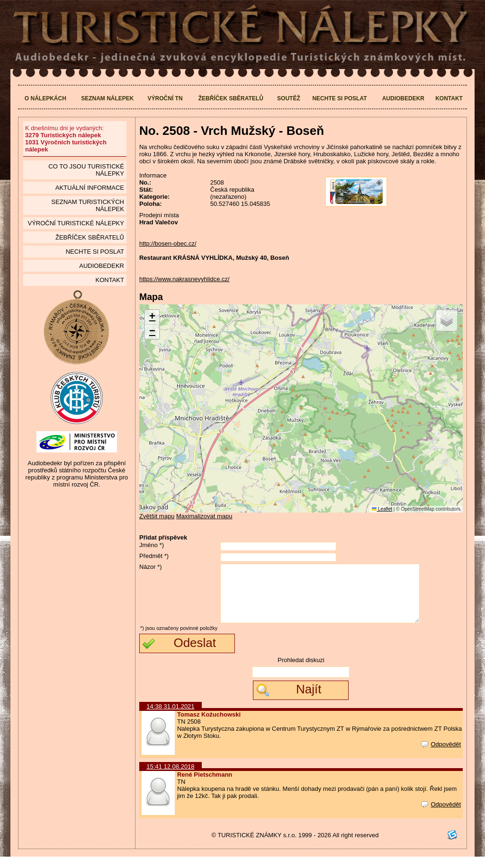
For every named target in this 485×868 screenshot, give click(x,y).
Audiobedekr (403, 98)
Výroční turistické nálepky (76, 223)
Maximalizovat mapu (204, 516)
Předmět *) (154, 556)
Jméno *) (152, 545)
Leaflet (382, 509)
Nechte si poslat (339, 98)
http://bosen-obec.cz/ (168, 244)
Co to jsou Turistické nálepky (86, 170)
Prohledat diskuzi (301, 671)
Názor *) (151, 567)
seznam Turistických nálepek (88, 205)
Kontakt (449, 98)
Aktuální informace (90, 188)
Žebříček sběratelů (231, 98)
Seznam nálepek (107, 98)
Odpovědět (441, 756)
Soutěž (289, 98)
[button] (152, 317)
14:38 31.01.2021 (170, 718)
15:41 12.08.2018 (170, 778)
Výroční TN (165, 98)
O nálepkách (45, 98)
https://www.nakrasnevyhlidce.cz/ (184, 279)
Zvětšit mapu (157, 516)
